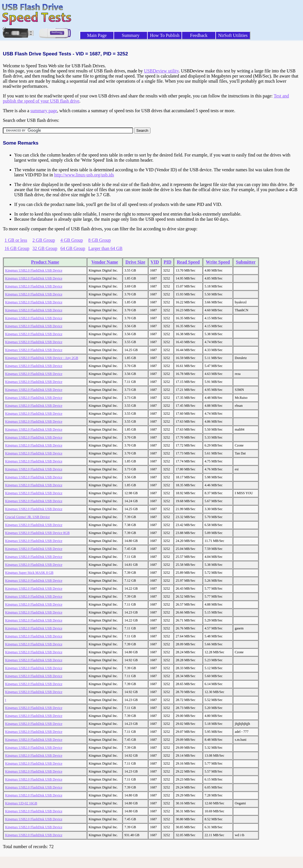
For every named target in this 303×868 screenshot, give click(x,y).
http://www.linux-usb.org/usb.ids (84, 175)
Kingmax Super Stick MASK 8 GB (29, 573)
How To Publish (165, 35)
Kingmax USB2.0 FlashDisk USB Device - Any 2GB (42, 358)
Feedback (199, 35)
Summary (131, 35)
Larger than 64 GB (105, 248)
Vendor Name (105, 262)
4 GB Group (72, 240)
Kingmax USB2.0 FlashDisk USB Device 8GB (37, 533)
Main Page (97, 35)
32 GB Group (45, 248)
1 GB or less (16, 240)
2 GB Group (44, 240)
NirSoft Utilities (233, 35)
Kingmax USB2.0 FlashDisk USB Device (34, 270)
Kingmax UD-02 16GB (21, 803)
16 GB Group (17, 248)
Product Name (45, 262)
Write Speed (218, 262)
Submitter (246, 262)
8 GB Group (99, 240)
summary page (44, 111)
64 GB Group (73, 248)
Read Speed (188, 262)
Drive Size (135, 262)
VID (155, 262)
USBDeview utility (161, 71)
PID (168, 262)
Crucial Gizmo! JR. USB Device (27, 517)
